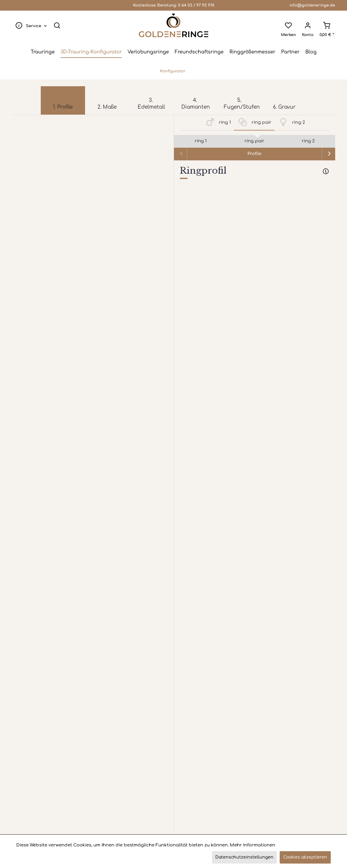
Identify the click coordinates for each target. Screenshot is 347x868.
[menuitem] (30, 25)
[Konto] (307, 25)
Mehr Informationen (252, 845)
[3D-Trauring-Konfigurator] (91, 52)
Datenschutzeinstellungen (244, 857)
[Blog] (311, 52)
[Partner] (290, 52)
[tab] (255, 172)
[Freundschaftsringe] (199, 52)
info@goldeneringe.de (312, 5)
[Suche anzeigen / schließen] (57, 25)
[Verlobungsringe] (148, 52)
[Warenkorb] (326, 25)
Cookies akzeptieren (305, 857)
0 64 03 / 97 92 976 (196, 5)
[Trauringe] (43, 52)
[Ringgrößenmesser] (252, 52)
